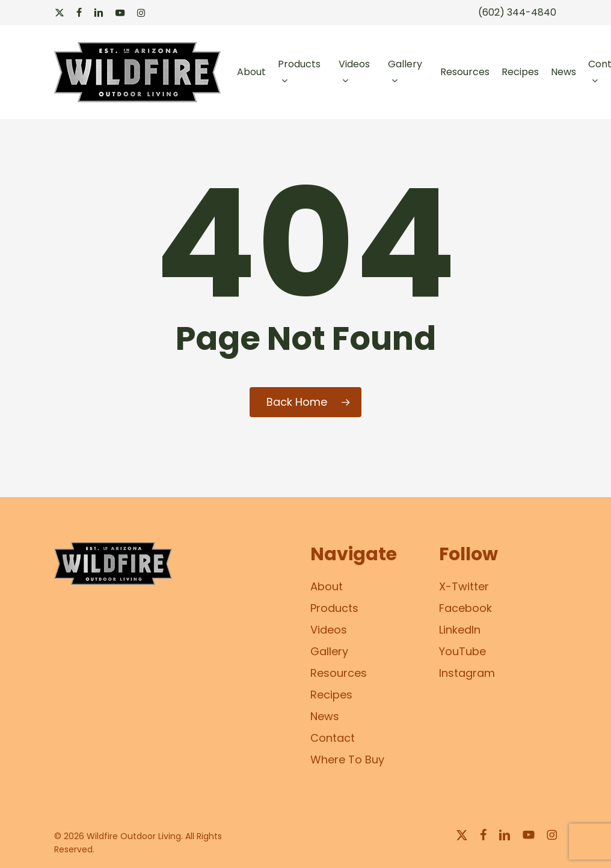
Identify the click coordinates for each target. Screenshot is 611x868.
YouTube (462, 651)
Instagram (467, 673)
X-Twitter (464, 586)
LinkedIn (460, 630)
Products (334, 608)
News (325, 716)
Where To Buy (347, 759)
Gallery (329, 651)
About (327, 586)
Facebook (465, 608)
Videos (329, 630)
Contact (333, 738)
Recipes (331, 695)
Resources (339, 673)
